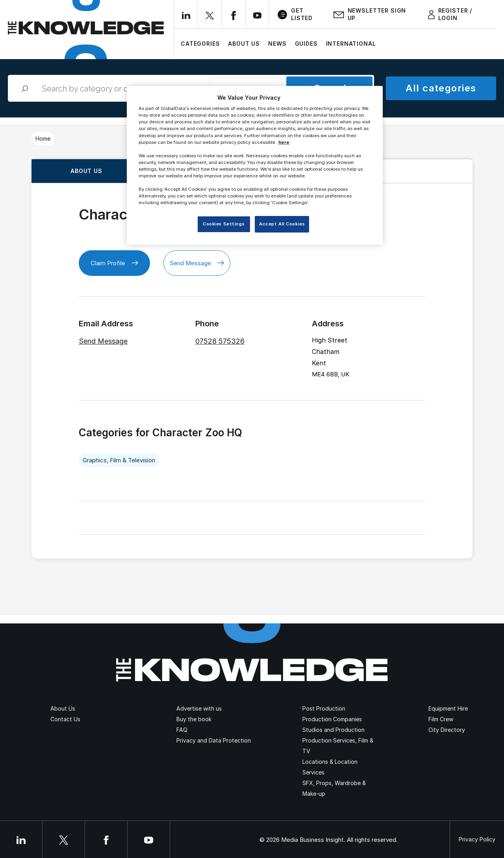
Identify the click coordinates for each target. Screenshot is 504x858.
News (277, 44)
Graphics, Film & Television (119, 460)
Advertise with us (199, 708)
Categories (200, 44)
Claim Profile (114, 263)
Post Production (324, 708)
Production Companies (332, 719)
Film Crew (441, 719)
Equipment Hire (448, 708)
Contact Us (65, 719)
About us (86, 171)
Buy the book (194, 719)
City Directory (447, 730)
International (351, 44)
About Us (244, 44)
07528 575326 (220, 341)
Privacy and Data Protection (214, 740)
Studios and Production (334, 730)
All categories (441, 88)
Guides (306, 44)
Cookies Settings (224, 224)
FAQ (182, 730)
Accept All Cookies (282, 224)
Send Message (197, 263)
